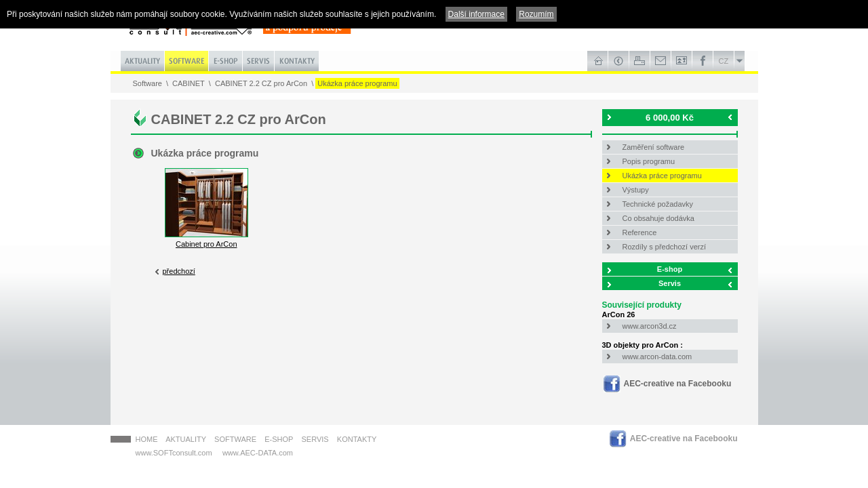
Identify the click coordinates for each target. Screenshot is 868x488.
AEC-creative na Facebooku (678, 384)
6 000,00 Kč (670, 118)
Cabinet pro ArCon (206, 240)
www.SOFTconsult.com (174, 453)
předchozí (179, 271)
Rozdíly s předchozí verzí (665, 247)
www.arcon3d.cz (650, 326)
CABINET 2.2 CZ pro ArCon (261, 83)
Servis (670, 283)
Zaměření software (654, 147)
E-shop (670, 269)
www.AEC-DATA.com (258, 453)
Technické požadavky (658, 204)
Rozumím (536, 14)
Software (147, 83)
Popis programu (649, 161)
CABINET (189, 83)
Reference (640, 232)
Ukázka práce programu (357, 83)
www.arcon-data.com (657, 357)
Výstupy (636, 190)
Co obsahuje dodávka (658, 218)
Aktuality (186, 439)
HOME (147, 439)
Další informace (476, 14)
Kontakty (357, 439)
